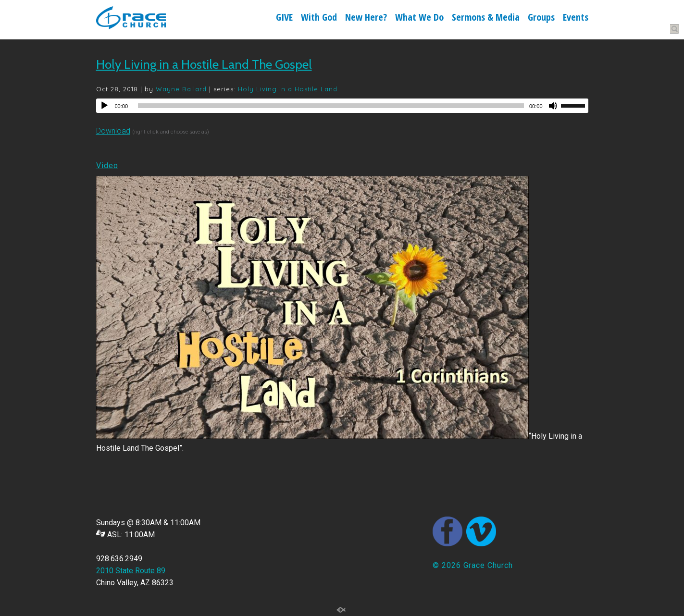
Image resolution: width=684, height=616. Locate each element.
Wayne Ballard (181, 89)
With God (319, 18)
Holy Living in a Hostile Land (288, 89)
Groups (541, 18)
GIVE (284, 18)
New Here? (366, 18)
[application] (342, 106)
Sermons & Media (486, 18)
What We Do (419, 18)
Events (576, 18)
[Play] (104, 106)
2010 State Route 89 (131, 571)
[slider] (331, 106)
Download (113, 131)
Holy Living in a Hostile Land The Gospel (204, 64)
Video (107, 166)
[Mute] (553, 106)
